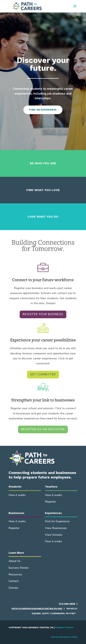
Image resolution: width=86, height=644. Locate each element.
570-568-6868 (67, 604)
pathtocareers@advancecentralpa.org (37, 609)
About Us (15, 561)
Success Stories (19, 568)
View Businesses (56, 528)
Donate (13, 588)
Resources (15, 574)
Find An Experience (57, 521)
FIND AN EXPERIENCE (43, 110)
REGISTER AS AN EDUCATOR (43, 429)
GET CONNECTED (43, 374)
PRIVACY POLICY (64, 627)
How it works (17, 495)
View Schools (54, 535)
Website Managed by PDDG (64, 637)
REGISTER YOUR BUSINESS (43, 314)
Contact (14, 581)
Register (50, 502)
